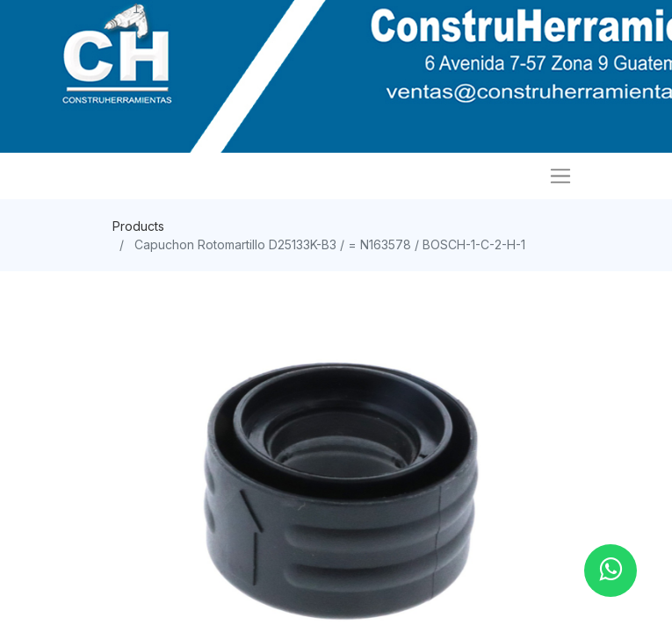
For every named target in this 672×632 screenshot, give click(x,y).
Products (138, 226)
